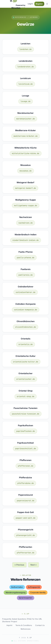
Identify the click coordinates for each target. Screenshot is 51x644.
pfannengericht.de (26, 535)
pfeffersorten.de (26, 553)
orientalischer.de (26, 379)
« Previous (19, 565)
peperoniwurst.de (26, 501)
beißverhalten (17, 587)
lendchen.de (26, 49)
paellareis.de (26, 275)
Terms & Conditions (24, 625)
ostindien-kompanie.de (26, 310)
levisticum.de (26, 84)
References (26, 629)
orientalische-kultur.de (26, 362)
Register (39, 4)
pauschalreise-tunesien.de (26, 414)
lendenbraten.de (26, 67)
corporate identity (38, 592)
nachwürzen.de (26, 223)
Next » (34, 565)
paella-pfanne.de (26, 258)
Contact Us (40, 625)
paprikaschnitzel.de (26, 449)
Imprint (9, 625)
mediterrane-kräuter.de (26, 136)
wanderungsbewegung (16, 592)
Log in (30, 4)
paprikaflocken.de (26, 431)
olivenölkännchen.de (26, 327)
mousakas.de (26, 171)
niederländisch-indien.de (26, 240)
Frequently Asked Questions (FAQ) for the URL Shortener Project (22, 620)
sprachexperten (26, 598)
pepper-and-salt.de (26, 518)
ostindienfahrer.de (26, 292)
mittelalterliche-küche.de (26, 153)
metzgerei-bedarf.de (26, 188)
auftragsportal (34, 587)
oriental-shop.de (26, 396)
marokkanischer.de (26, 119)
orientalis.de (26, 344)
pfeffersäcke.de (26, 483)
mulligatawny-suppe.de (26, 206)
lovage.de (26, 101)
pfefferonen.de (26, 466)
